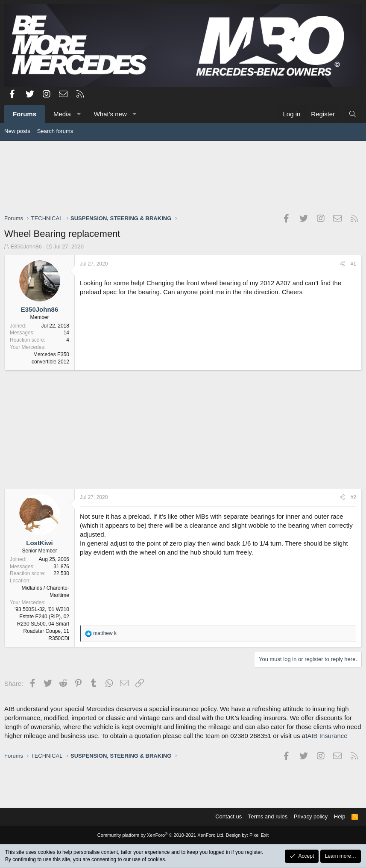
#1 (353, 264)
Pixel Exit (259, 835)
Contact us (228, 816)
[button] (78, 114)
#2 (353, 497)
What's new (110, 114)
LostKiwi (40, 543)
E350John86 (26, 247)
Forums (25, 114)
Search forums (55, 131)
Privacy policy (311, 816)
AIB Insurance (327, 736)
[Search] (353, 114)
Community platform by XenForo (161, 835)
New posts (17, 131)
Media (62, 114)
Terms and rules (268, 816)
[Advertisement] (183, 177)
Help (340, 816)
